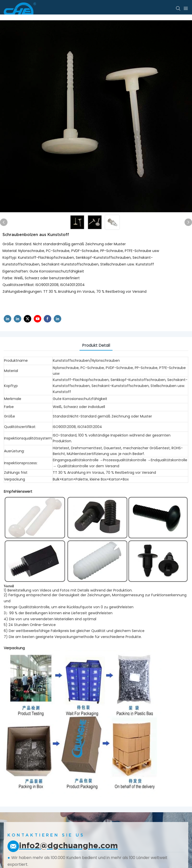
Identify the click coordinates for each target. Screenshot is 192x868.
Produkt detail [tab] (96, 345)
